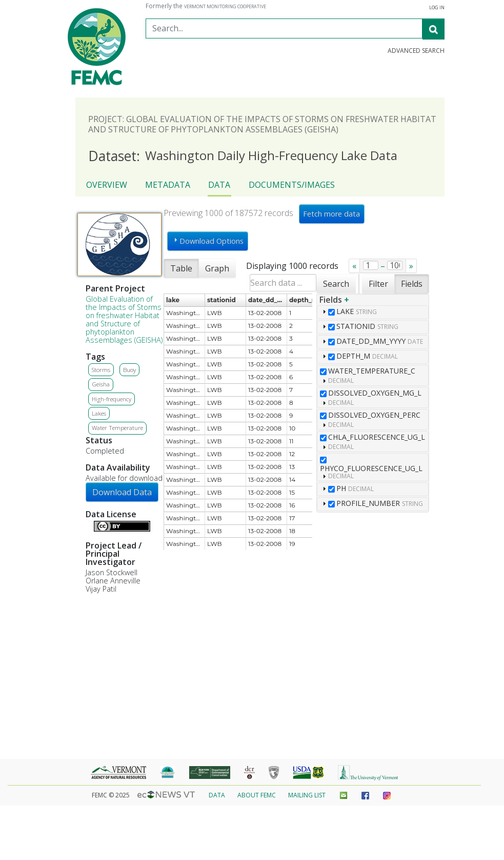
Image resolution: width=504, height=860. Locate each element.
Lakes (99, 413)
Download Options (207, 241)
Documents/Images (292, 185)
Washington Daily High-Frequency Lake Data (243, 156)
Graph (217, 268)
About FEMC (257, 795)
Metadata (168, 185)
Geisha (101, 384)
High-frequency (112, 399)
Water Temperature (117, 428)
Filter (378, 284)
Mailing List (307, 795)
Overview (107, 185)
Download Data (122, 492)
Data (219, 185)
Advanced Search (416, 51)
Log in (437, 8)
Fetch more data (331, 214)
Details (90, 525)
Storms (101, 370)
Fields (412, 284)
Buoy (129, 370)
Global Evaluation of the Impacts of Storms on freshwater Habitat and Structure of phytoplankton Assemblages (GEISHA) (124, 319)
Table (181, 268)
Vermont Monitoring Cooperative (225, 7)
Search (336, 284)
